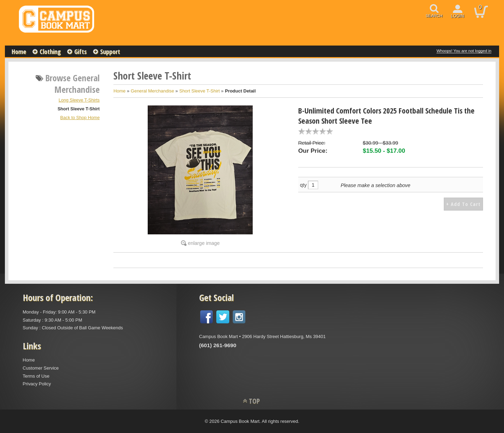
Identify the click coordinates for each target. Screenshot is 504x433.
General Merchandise (153, 91)
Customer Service (41, 368)
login (457, 16)
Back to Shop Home (80, 118)
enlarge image (204, 243)
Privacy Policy (37, 384)
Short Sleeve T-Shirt (78, 109)
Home (19, 51)
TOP (254, 401)
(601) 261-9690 (218, 345)
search (434, 16)
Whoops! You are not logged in (464, 51)
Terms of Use (36, 376)
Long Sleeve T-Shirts (79, 100)
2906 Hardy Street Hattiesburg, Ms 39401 (284, 336)
